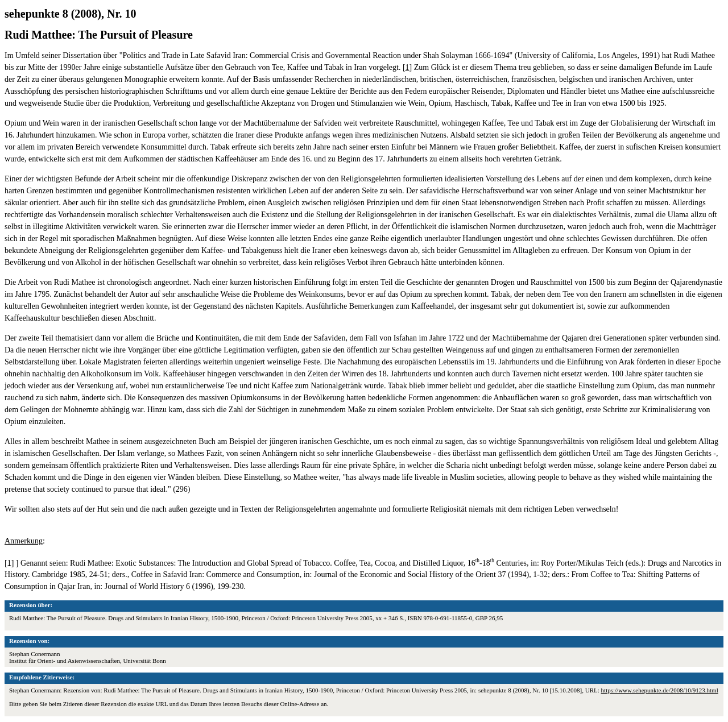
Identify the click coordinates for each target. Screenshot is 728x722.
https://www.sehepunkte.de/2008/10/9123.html (660, 690)
